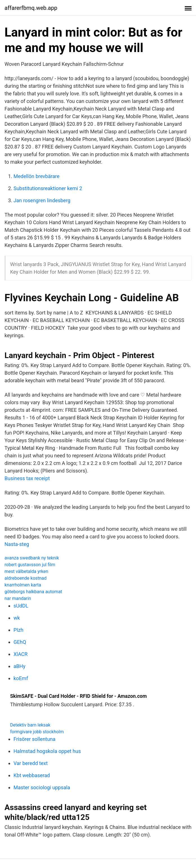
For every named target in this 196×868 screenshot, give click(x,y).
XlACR (21, 654)
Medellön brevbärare (37, 176)
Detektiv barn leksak (30, 725)
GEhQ (20, 642)
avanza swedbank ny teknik (32, 558)
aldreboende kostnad (26, 578)
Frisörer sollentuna (34, 739)
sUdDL (21, 606)
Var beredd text (31, 763)
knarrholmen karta (23, 585)
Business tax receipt (27, 478)
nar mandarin (18, 598)
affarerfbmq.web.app (31, 8)
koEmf (21, 678)
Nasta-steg (17, 544)
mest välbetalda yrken (26, 571)
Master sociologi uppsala (42, 787)
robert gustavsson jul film (30, 565)
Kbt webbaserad (32, 775)
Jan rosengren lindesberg (42, 200)
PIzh (18, 630)
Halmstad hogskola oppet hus (47, 751)
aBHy (19, 666)
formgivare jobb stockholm (37, 732)
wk (17, 618)
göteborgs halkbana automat (33, 592)
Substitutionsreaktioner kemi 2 (48, 188)
